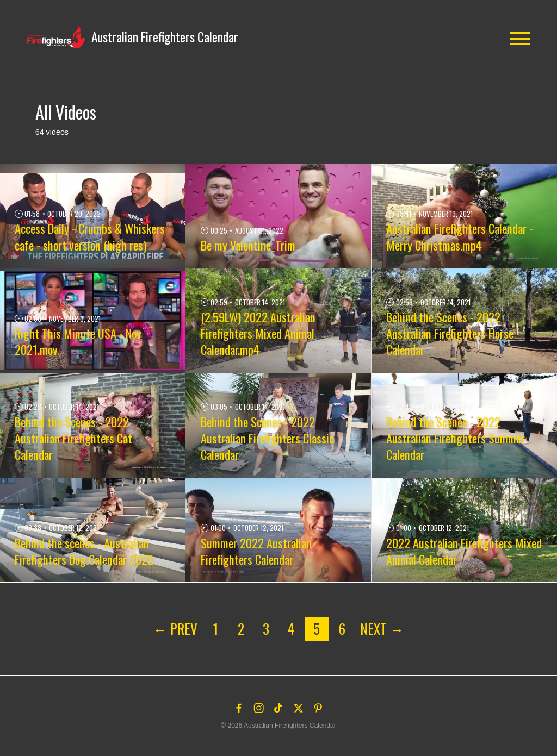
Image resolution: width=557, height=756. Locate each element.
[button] (133, 37)
